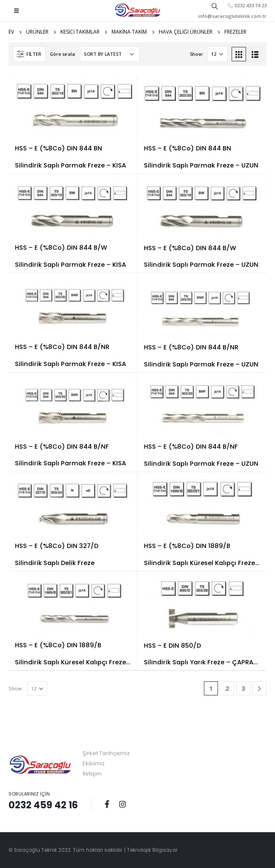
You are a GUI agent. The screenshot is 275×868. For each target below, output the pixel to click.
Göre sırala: (63, 54)
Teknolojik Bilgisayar (152, 850)
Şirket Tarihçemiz (106, 753)
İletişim (92, 774)
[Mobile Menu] (16, 11)
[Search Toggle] (215, 6)
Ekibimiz (94, 763)
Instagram (123, 804)
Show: (197, 54)
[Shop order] (110, 54)
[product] (73, 106)
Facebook (107, 804)
